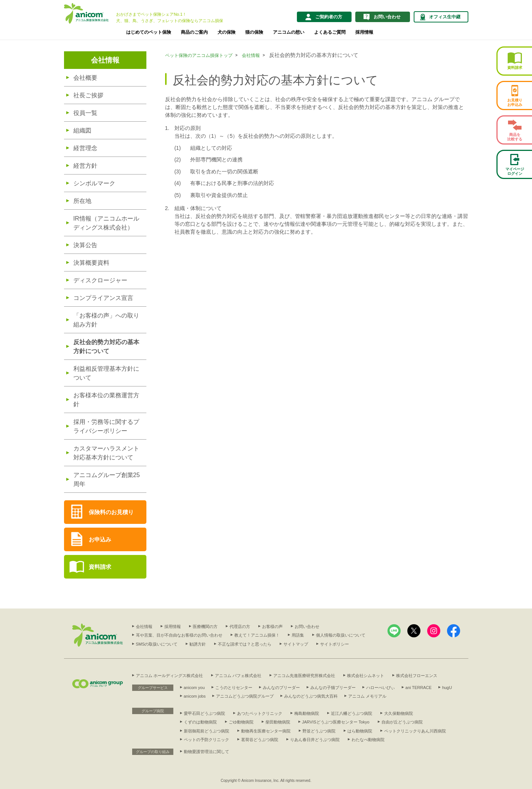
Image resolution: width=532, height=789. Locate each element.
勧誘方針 (198, 644)
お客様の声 (272, 626)
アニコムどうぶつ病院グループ (245, 696)
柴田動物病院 (278, 722)
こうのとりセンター (234, 688)
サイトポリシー (335, 644)
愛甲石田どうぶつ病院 (204, 713)
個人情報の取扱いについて (341, 635)
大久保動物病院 (399, 713)
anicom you (194, 688)
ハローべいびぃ (381, 688)
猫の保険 (254, 32)
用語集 (298, 635)
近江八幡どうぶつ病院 (352, 713)
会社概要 (85, 78)
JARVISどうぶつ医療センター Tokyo (336, 722)
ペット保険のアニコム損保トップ (199, 55)
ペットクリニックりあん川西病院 (415, 731)
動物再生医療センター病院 (266, 731)
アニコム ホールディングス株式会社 (169, 676)
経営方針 (85, 166)
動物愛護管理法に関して (206, 752)
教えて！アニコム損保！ (257, 635)
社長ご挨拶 (88, 95)
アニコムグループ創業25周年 (107, 480)
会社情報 (105, 60)
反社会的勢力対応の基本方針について (106, 347)
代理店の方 (240, 626)
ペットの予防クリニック (206, 740)
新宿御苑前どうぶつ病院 (206, 731)
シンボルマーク (94, 183)
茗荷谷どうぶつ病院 (260, 740)
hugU (447, 688)
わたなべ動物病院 (368, 740)
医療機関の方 (205, 626)
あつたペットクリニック (260, 713)
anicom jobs (195, 696)
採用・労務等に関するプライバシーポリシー (106, 426)
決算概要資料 (91, 263)
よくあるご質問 (330, 32)
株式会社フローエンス (417, 676)
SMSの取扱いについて (157, 644)
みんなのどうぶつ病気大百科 (311, 696)
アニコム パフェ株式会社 (238, 676)
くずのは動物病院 (200, 722)
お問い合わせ (307, 626)
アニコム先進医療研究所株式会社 (304, 676)
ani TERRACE (419, 688)
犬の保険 (227, 32)
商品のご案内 (194, 32)
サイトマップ (296, 644)
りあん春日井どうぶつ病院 (315, 740)
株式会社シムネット (366, 676)
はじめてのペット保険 (149, 32)
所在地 (82, 201)
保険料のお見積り (111, 512)
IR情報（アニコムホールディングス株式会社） (106, 223)
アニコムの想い (289, 32)
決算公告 (85, 245)
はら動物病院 (360, 731)
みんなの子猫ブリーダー (333, 688)
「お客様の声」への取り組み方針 (106, 320)
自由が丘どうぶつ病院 (402, 722)
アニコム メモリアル (367, 696)
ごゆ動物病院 (241, 722)
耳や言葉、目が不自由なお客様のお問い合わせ (179, 635)
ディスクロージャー (100, 280)
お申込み (100, 539)
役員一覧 (85, 113)
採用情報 (364, 32)
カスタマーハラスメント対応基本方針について (106, 453)
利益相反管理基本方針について (106, 373)
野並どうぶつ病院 (319, 731)
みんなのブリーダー (281, 688)
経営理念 (85, 148)
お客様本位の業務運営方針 (106, 400)
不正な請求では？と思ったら (245, 644)
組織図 (82, 131)
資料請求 (100, 567)
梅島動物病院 (307, 713)
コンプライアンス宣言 (103, 298)
